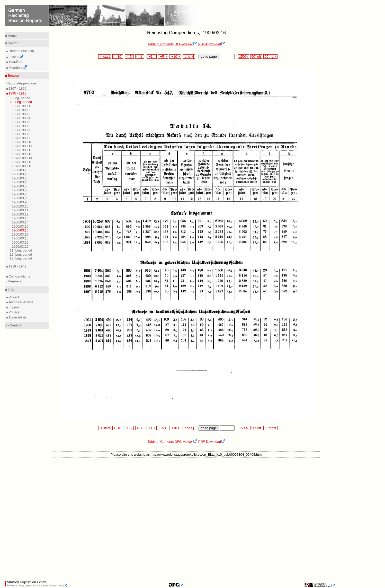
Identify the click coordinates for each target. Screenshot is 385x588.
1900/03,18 (20, 238)
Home (12, 36)
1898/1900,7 (21, 130)
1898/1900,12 (22, 150)
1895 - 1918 (17, 93)
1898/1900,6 (21, 126)
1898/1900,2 (21, 110)
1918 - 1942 (17, 266)
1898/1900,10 (22, 142)
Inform (12, 289)
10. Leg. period (21, 102)
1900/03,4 (19, 182)
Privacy (14, 312)
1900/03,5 (19, 186)
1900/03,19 (20, 242)
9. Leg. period (20, 98)
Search (13, 43)
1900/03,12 (20, 214)
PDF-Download (212, 44)
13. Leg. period (21, 258)
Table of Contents (161, 44)
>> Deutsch (14, 325)
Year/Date (16, 62)
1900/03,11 (20, 210)
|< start (105, 57)
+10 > (175, 57)
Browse (13, 76)
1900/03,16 (20, 230)
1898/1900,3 (21, 114)
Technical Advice (21, 302)
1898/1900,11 (22, 146)
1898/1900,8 (21, 134)
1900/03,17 (20, 234)
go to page (209, 57)
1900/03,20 (20, 247)
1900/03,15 (20, 226)
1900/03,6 (19, 190)
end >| (189, 57)
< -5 (129, 57)
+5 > (163, 57)
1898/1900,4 (21, 118)
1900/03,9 (19, 202)
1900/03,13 (20, 218)
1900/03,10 (20, 206)
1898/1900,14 (22, 158)
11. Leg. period (21, 250)
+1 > (152, 57)
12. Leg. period (21, 254)
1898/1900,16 (22, 166)
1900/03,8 (19, 198)
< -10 (118, 57)
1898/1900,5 (21, 122)
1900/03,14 (20, 222)
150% (243, 57)
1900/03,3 (19, 178)
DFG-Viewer (186, 44)
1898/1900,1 (21, 106)
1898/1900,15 (22, 162)
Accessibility (17, 317)
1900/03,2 (19, 174)
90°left (256, 57)
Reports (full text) (21, 51)
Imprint (13, 307)
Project (13, 297)
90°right (270, 57)
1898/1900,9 (21, 138)
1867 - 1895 (17, 88)
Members (17, 68)
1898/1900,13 (22, 154)
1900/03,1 (19, 170)
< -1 (140, 57)
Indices (16, 57)
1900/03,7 (19, 194)
